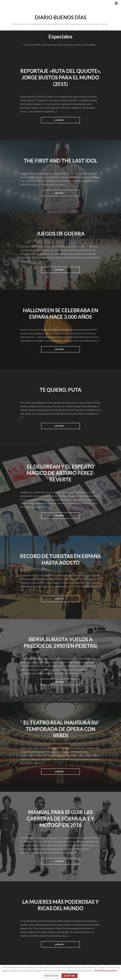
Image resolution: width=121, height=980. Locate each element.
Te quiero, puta (61, 390)
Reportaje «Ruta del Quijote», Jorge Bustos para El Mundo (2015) (60, 77)
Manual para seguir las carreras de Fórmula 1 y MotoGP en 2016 (60, 818)
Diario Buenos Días (60, 17)
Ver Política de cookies (106, 971)
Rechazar (51, 976)
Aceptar (69, 976)
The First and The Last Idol (61, 161)
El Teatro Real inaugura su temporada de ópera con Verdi (60, 729)
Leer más (65, 121)
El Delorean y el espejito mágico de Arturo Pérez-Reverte (60, 473)
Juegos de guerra (61, 234)
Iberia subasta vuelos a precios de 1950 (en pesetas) (61, 643)
